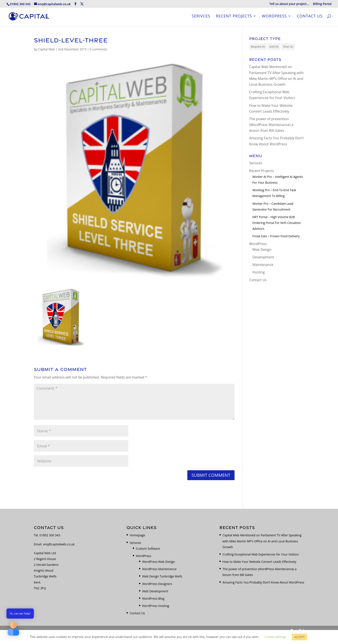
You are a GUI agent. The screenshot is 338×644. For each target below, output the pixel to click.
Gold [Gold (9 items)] (274, 47)
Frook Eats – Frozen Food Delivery (276, 236)
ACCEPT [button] (300, 637)
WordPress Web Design (158, 562)
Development (263, 257)
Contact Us (310, 17)
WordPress (274, 17)
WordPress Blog (153, 598)
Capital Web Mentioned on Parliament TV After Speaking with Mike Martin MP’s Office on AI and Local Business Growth (262, 541)
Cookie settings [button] (275, 637)
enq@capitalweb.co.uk (59, 544)
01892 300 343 (50, 535)
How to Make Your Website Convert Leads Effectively (259, 562)
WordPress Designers (157, 584)
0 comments (98, 49)
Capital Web (46, 49)
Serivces (201, 17)
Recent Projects (234, 17)
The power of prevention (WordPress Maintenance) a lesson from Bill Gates (271, 125)
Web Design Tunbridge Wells (162, 576)
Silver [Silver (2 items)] (288, 47)
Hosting (259, 272)
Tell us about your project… (289, 4)
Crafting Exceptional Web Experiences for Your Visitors (261, 554)
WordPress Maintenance (159, 569)
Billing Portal (322, 4)
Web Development (155, 591)
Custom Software (148, 549)
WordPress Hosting (156, 606)
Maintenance (263, 265)
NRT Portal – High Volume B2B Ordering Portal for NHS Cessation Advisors (277, 223)
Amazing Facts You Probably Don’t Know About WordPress (263, 582)
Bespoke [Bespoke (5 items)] (258, 47)
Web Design (262, 250)
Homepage (137, 535)
